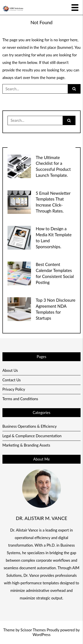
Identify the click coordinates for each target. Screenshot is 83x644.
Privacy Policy (14, 389)
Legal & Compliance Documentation (32, 436)
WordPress (41, 635)
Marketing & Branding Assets (26, 445)
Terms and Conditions (20, 399)
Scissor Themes (33, 630)
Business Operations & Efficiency (30, 426)
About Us (10, 370)
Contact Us (12, 380)
